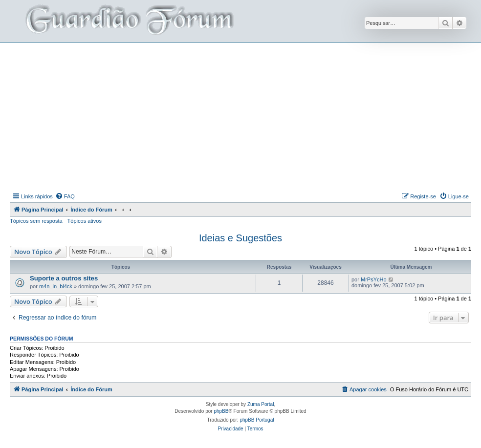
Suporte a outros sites (64, 278)
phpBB (221, 411)
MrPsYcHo (374, 279)
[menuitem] (65, 196)
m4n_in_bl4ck (56, 286)
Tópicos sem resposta (36, 221)
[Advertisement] (245, 116)
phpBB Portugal (257, 420)
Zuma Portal (261, 404)
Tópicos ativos (85, 221)
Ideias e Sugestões (240, 238)
